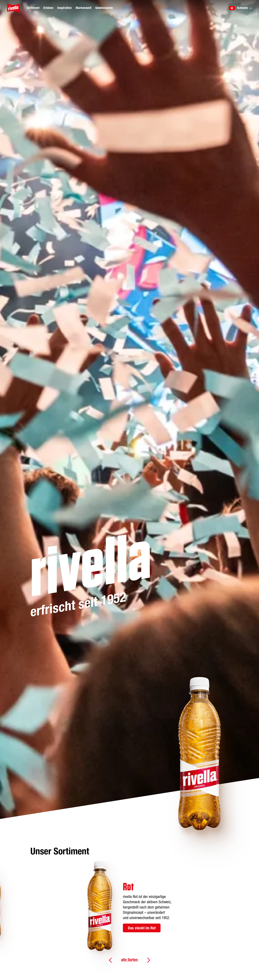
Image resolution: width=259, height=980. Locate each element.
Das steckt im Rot (142, 928)
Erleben (48, 8)
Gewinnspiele (104, 8)
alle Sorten (129, 960)
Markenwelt (83, 8)
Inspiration (65, 8)
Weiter (149, 960)
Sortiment (33, 8)
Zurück (110, 960)
